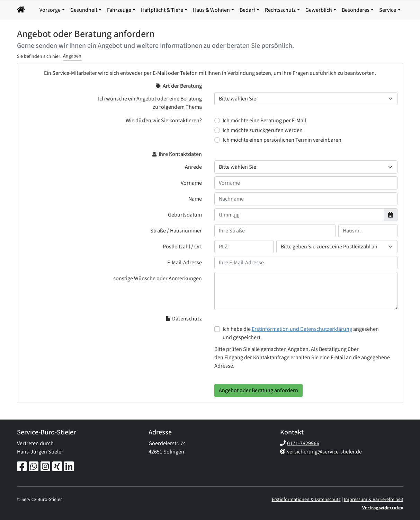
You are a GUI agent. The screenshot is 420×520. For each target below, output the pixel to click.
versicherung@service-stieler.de (324, 452)
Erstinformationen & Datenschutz (306, 500)
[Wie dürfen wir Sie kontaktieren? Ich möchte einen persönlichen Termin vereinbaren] (217, 140)
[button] (37, 10)
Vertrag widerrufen (383, 508)
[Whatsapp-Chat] (34, 467)
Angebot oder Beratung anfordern (258, 390)
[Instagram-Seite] (45, 467)
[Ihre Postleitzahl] (244, 247)
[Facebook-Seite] (22, 467)
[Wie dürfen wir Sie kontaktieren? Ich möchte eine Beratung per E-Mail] (217, 121)
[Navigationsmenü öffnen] (22, 10)
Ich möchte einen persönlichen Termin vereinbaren (282, 140)
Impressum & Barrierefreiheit (374, 500)
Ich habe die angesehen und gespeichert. (301, 333)
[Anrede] (306, 167)
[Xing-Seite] (57, 467)
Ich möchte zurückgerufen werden (263, 130)
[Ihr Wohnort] (337, 247)
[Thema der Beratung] (306, 99)
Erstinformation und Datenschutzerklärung (302, 329)
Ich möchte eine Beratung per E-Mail (264, 121)
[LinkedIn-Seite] (69, 467)
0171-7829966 (303, 443)
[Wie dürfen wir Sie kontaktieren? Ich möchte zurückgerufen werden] (217, 130)
